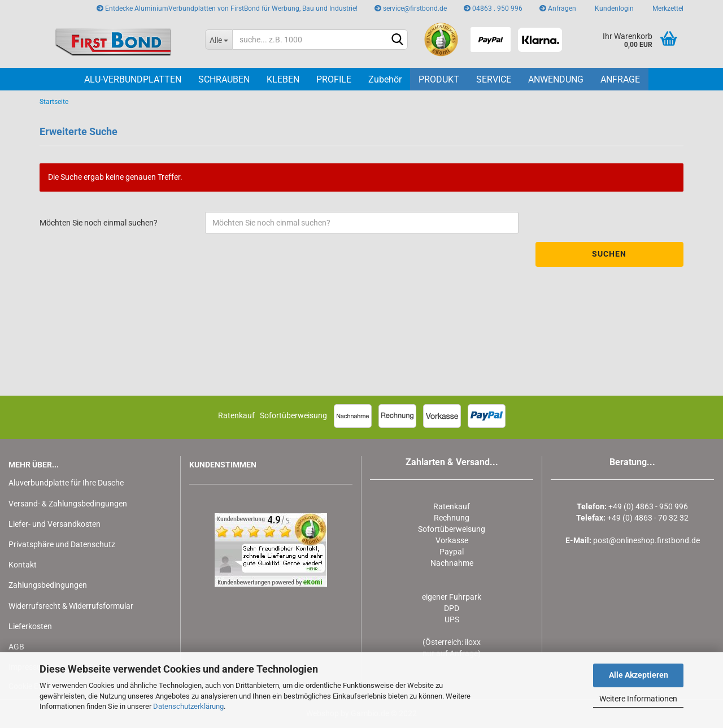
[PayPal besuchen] (491, 40)
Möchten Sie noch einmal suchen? (99, 223)
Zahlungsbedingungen (48, 585)
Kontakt (23, 565)
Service (494, 79)
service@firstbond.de (411, 8)
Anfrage (620, 79)
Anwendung (556, 79)
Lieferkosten (30, 626)
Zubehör (385, 79)
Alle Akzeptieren (639, 675)
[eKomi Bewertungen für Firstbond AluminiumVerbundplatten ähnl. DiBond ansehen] (441, 40)
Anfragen (558, 8)
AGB (16, 647)
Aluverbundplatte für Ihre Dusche (66, 483)
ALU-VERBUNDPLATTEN (133, 79)
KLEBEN (283, 79)
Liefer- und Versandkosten (55, 524)
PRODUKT (439, 79)
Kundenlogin (613, 8)
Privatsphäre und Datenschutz (62, 544)
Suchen (609, 254)
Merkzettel (667, 8)
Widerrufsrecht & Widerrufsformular (71, 606)
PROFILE (334, 79)
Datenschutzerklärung (188, 706)
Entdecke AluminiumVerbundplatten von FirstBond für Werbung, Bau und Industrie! (227, 8)
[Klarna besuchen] (540, 40)
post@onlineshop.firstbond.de (646, 540)
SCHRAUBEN (224, 79)
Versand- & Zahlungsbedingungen (68, 504)
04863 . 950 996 (493, 8)
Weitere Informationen (638, 699)
